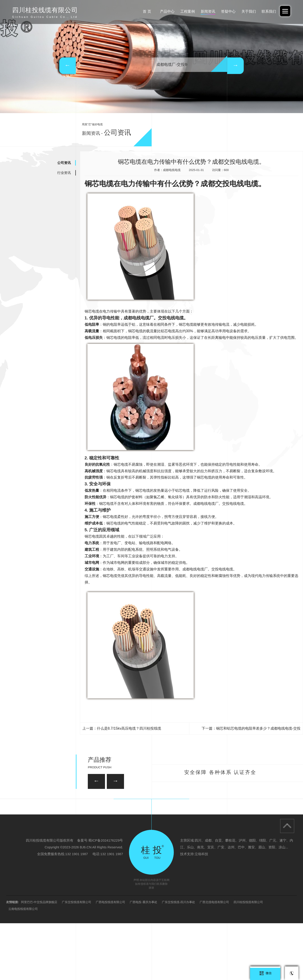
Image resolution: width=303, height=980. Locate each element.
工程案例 (183, 11)
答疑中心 (225, 11)
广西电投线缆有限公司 (110, 959)
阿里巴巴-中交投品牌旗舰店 (39, 959)
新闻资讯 (204, 11)
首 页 (140, 11)
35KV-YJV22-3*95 (229, 826)
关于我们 (247, 11)
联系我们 (268, 11)
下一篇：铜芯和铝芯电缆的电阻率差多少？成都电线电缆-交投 (251, 728)
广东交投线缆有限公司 (76, 959)
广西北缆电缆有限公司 (214, 959)
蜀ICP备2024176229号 (106, 897)
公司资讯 (64, 163)
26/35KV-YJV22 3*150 (73, 826)
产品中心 (161, 11)
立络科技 (201, 911)
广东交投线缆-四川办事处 (178, 959)
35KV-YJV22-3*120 (131, 802)
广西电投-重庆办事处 (143, 959)
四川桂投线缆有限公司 (248, 959)
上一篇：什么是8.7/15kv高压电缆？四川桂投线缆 (122, 728)
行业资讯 (64, 173)
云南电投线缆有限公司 (23, 966)
